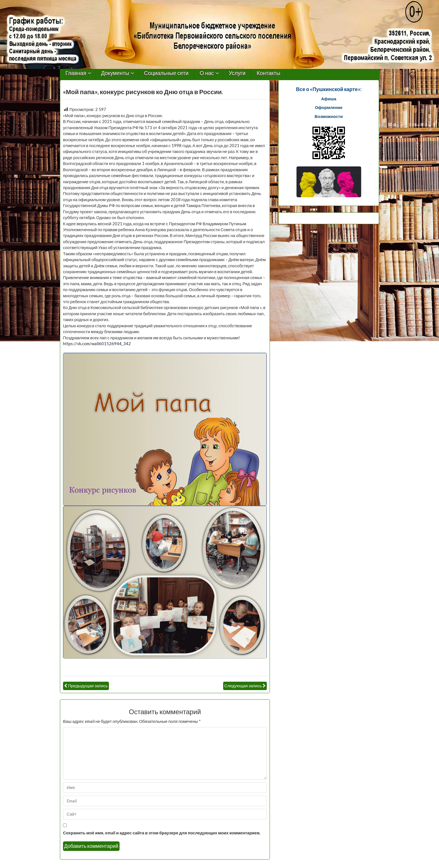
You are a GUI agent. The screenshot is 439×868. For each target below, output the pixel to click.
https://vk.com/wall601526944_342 (97, 344)
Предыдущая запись (88, 686)
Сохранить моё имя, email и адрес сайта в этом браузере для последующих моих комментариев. (162, 833)
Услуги (237, 73)
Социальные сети (166, 73)
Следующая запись (243, 686)
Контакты (268, 73)
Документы (115, 73)
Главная (76, 73)
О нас (207, 73)
